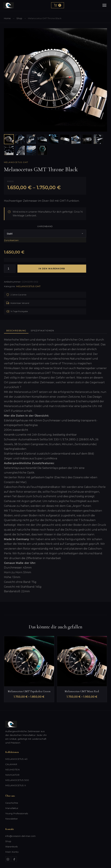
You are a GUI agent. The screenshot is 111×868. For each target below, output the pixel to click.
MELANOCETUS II (16, 785)
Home (7, 18)
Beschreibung (16, 331)
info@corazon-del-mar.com (20, 836)
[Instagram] (8, 859)
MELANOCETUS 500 (17, 780)
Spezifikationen (42, 331)
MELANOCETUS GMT (16, 162)
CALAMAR (11, 764)
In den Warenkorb (52, 269)
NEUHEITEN (12, 770)
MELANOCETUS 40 (16, 759)
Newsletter (12, 819)
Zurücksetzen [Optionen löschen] (11, 240)
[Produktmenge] (10, 269)
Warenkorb (12, 847)
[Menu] (104, 5)
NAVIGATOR (12, 775)
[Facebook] (14, 859)
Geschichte (12, 803)
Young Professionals (17, 813)
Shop (19, 18)
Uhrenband (45, 226)
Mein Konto (12, 852)
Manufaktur (12, 808)
